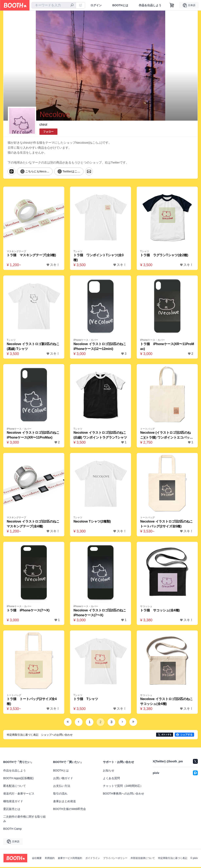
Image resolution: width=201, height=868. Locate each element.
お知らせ (109, 771)
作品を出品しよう (150, 5)
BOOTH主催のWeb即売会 (70, 810)
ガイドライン (93, 859)
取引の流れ (60, 794)
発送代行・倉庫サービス (19, 794)
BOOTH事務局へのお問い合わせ (124, 794)
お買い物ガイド (63, 779)
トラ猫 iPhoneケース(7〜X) (28, 611)
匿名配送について (15, 787)
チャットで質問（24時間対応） (123, 787)
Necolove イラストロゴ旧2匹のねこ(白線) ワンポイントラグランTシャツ (100, 435)
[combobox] (54, 5)
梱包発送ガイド (13, 802)
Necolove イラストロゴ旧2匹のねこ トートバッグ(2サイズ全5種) (167, 524)
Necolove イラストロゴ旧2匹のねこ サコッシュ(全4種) (167, 702)
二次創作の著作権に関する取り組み (24, 820)
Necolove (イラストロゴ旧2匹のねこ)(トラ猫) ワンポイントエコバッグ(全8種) (167, 436)
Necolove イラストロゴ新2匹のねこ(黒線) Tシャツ (33, 347)
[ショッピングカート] (172, 5)
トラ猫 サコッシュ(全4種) (160, 611)
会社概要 (37, 859)
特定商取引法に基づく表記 (173, 859)
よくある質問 (111, 779)
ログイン (96, 5)
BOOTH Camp (12, 830)
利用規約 (50, 859)
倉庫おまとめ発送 (65, 802)
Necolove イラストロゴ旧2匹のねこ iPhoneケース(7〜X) (100, 613)
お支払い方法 (62, 787)
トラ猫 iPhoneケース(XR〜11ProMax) (166, 347)
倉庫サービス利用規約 (70, 859)
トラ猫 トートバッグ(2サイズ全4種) (32, 702)
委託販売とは (12, 810)
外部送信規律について (143, 859)
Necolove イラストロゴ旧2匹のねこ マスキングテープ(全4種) (34, 524)
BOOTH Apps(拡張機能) (18, 779)
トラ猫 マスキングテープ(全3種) (32, 255)
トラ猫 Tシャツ (86, 700)
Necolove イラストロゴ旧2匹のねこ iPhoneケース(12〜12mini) (100, 347)
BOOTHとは (120, 5)
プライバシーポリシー (115, 859)
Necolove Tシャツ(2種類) (92, 522)
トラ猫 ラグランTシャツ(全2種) (164, 255)
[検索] (72, 5)
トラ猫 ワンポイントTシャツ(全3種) (99, 258)
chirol (43, 125)
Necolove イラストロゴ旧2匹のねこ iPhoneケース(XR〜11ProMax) (34, 435)
